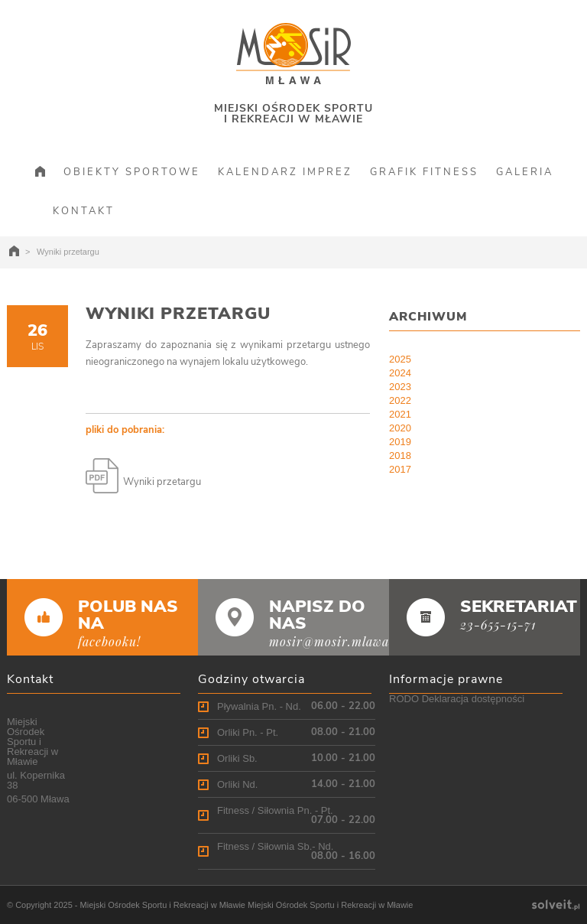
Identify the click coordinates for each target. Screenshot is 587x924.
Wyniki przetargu (178, 314)
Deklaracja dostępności (473, 699)
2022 (400, 400)
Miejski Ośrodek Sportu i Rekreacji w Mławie (163, 905)
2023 (400, 387)
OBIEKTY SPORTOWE (132, 172)
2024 (400, 373)
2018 (400, 455)
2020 (400, 428)
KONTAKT (84, 211)
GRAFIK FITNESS (424, 172)
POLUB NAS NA (128, 615)
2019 (400, 442)
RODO (404, 699)
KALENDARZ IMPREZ (285, 172)
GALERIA (525, 172)
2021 (400, 414)
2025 (400, 359)
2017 (400, 469)
